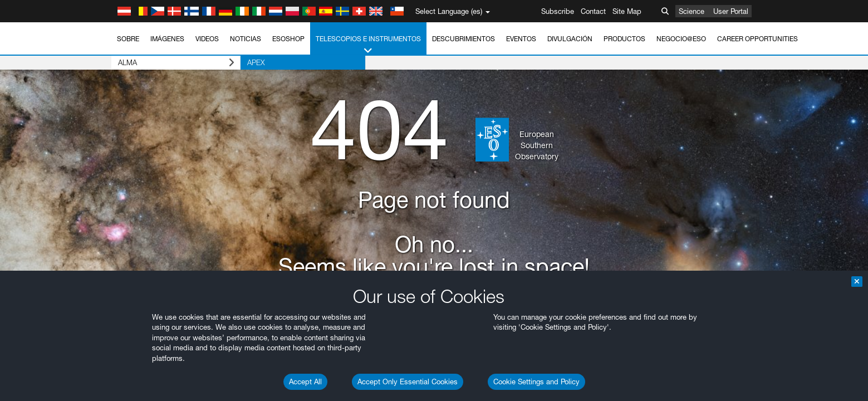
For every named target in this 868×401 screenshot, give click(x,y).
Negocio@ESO (681, 39)
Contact (593, 11)
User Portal (731, 11)
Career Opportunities (757, 39)
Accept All (305, 382)
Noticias (246, 39)
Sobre (128, 39)
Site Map (627, 11)
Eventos (521, 39)
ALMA (176, 63)
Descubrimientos (464, 39)
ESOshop (288, 39)
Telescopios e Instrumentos (368, 45)
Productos (624, 39)
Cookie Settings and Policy (536, 382)
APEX (256, 62)
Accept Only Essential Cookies (408, 382)
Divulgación (570, 39)
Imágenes (167, 39)
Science (692, 11)
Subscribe (558, 11)
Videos (207, 39)
